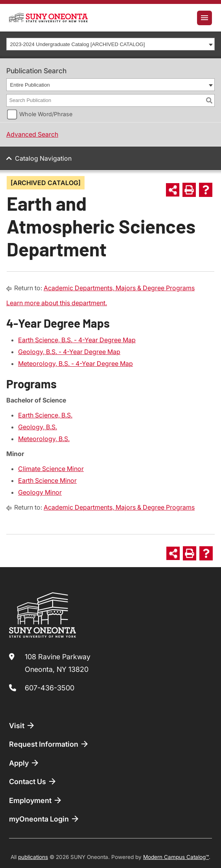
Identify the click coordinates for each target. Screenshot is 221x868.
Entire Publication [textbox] (30, 85)
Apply (24, 763)
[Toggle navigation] (204, 18)
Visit (22, 725)
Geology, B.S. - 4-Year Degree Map (69, 352)
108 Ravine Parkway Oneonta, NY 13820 (58, 663)
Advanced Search (32, 134)
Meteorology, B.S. (44, 439)
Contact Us (33, 781)
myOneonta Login (44, 819)
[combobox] (110, 44)
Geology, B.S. (38, 427)
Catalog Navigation (43, 158)
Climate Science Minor (51, 469)
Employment (36, 800)
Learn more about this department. (57, 303)
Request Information (49, 744)
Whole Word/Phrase (46, 114)
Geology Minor (40, 492)
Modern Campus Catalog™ (176, 857)
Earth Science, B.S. (45, 415)
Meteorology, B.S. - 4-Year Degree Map (76, 364)
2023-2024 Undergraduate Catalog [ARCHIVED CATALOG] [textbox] (78, 44)
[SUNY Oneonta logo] (48, 18)
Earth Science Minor (47, 480)
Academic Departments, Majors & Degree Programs (119, 288)
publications (33, 857)
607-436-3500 (50, 688)
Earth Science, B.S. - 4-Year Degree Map (77, 340)
